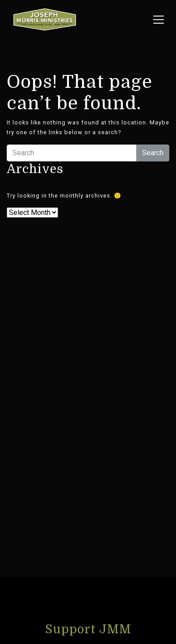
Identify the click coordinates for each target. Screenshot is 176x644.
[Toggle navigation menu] (159, 20)
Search (153, 153)
